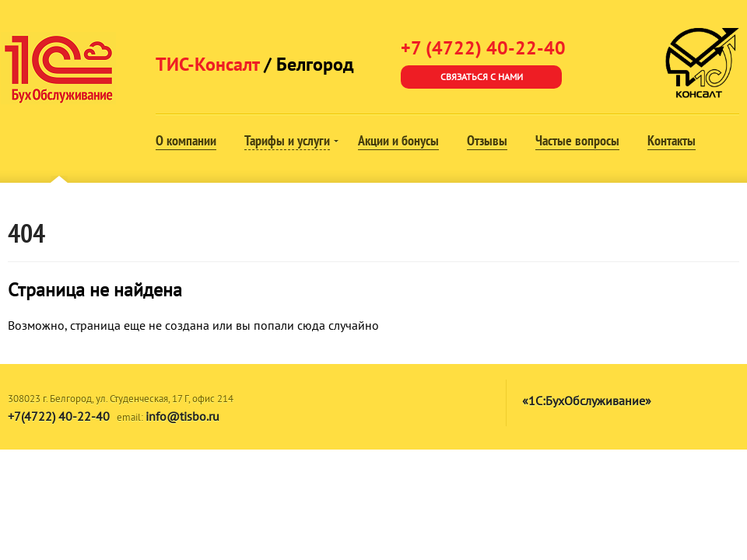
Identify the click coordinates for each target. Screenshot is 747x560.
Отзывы (487, 140)
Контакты (672, 140)
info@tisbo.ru (182, 416)
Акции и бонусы (398, 140)
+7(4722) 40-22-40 (59, 416)
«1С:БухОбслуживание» (587, 401)
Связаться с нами (482, 77)
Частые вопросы (577, 140)
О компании (186, 140)
